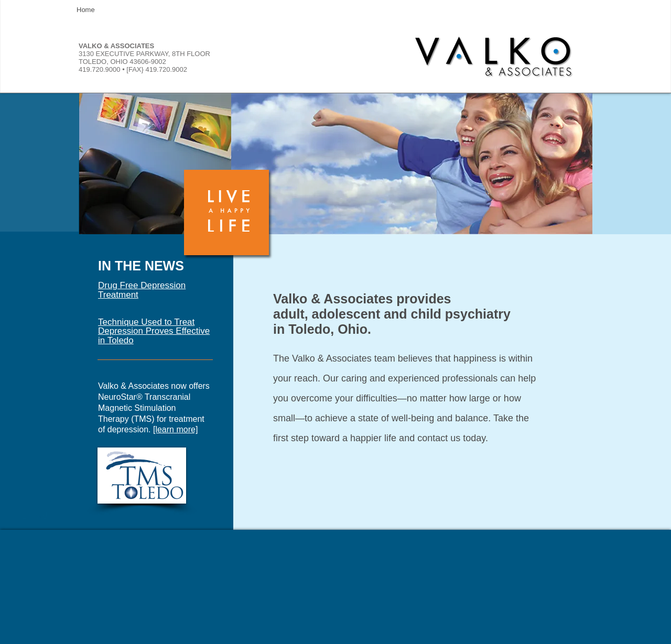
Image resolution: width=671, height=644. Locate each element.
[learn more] (175, 429)
